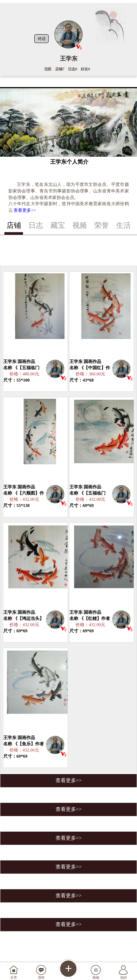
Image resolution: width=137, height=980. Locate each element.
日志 (36, 225)
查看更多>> (25, 210)
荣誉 (102, 225)
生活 (123, 225)
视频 (80, 225)
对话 (42, 39)
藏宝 (58, 225)
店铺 (14, 225)
